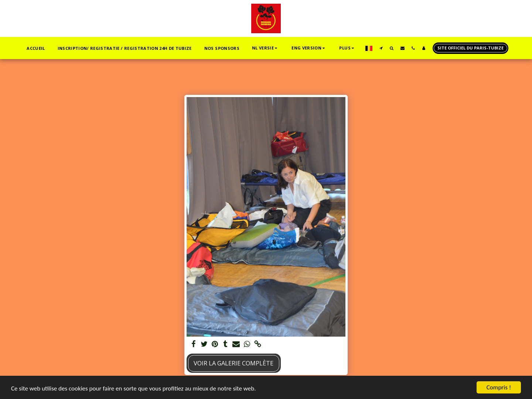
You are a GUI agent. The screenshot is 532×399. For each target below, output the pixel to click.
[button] (265, 48)
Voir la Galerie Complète (233, 363)
